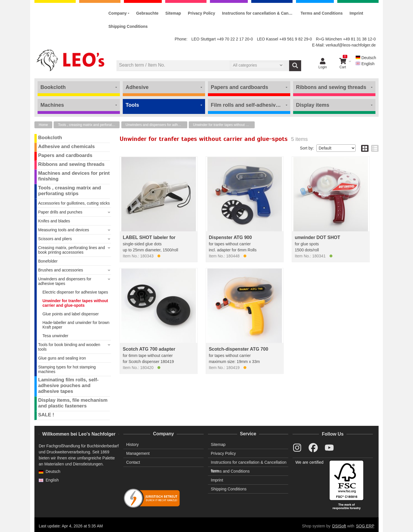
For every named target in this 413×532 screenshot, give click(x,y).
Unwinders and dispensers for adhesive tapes (156, 125)
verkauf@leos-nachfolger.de (351, 45)
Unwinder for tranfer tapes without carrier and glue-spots (224, 125)
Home (43, 125)
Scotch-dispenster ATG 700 (238, 349)
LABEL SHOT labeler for (149, 237)
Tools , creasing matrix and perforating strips (89, 125)
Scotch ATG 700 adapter (149, 349)
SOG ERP (365, 526)
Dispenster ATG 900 (230, 237)
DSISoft (339, 526)
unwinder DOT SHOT (317, 237)
